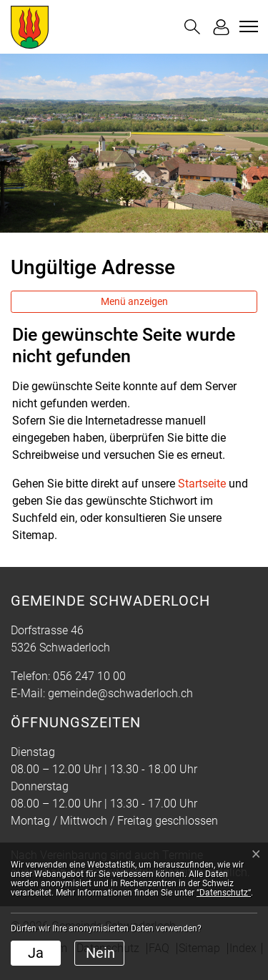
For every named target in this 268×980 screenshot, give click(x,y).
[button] (192, 27)
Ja (36, 953)
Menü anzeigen (134, 301)
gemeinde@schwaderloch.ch (120, 693)
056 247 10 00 (89, 676)
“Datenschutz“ (224, 893)
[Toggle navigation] (247, 26)
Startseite (202, 484)
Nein (100, 953)
